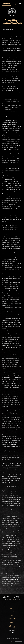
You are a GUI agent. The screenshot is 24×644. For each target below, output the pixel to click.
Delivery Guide (12, 619)
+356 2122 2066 (18, 600)
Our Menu (12, 609)
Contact (12, 623)
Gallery (12, 612)
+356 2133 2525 (8, 600)
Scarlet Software (18, 641)
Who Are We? (12, 605)
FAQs (12, 616)
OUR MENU (7, 4)
